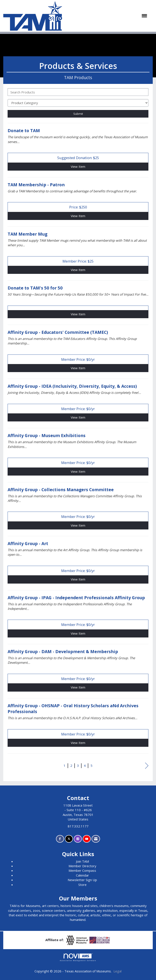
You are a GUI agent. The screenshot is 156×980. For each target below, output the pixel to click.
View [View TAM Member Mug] (78, 270)
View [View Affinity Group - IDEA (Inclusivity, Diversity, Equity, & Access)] (78, 417)
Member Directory (82, 866)
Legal (117, 971)
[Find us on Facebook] (60, 839)
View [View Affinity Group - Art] (78, 579)
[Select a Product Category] (78, 103)
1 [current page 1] (65, 765)
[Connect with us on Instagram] (78, 839)
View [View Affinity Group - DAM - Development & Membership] (78, 687)
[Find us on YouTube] (87, 839)
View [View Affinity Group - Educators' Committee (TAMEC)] (78, 368)
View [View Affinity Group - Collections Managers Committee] (78, 525)
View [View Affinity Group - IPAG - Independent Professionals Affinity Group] (78, 633)
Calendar (82, 875)
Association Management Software (78, 957)
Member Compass (82, 870)
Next (147, 766)
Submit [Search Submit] (78, 114)
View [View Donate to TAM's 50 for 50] (78, 314)
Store (82, 885)
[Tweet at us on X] (69, 839)
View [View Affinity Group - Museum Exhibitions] (78, 471)
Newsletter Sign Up (82, 880)
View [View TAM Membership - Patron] (78, 216)
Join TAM (82, 861)
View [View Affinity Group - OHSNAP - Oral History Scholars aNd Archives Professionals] (78, 743)
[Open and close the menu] (107, 16)
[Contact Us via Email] (96, 839)
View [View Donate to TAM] (78, 166)
